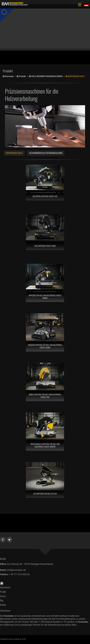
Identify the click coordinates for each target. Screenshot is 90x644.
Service (3, 596)
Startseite (8, 76)
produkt (21, 76)
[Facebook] (3, 539)
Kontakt (4, 605)
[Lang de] (86, 5)
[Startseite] (2, 583)
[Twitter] (10, 539)
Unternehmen (5, 587)
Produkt (3, 592)
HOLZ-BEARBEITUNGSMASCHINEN (46, 76)
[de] (14, 4)
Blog (2, 600)
